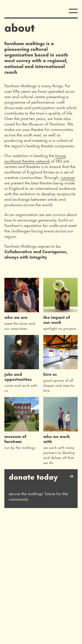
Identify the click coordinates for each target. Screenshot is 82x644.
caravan (68, 177)
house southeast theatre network (35, 158)
